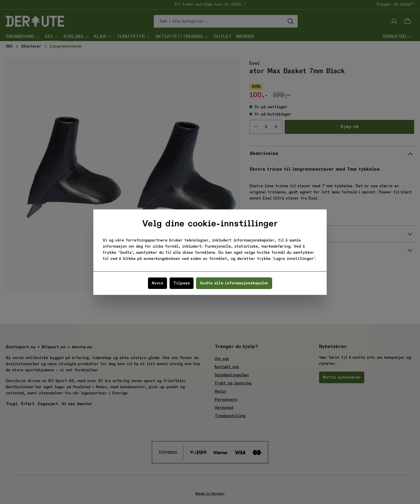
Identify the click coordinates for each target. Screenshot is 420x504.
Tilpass (182, 283)
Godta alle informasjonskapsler (234, 283)
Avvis (157, 283)
